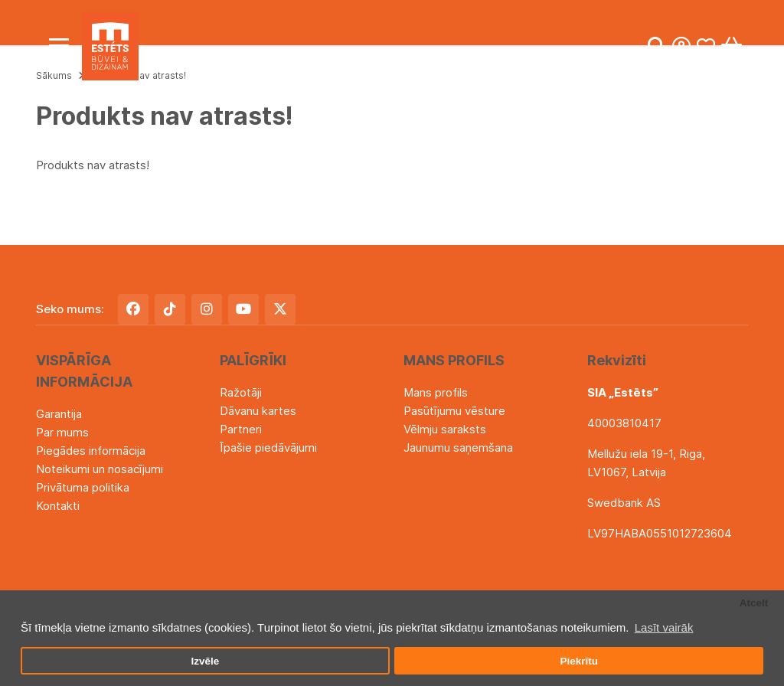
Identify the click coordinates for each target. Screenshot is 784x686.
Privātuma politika (83, 487)
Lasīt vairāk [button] (664, 627)
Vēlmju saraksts (445, 429)
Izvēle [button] (205, 661)
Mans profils (436, 392)
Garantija (59, 414)
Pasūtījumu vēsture (454, 411)
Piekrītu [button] (579, 661)
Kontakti (58, 506)
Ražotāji (241, 392)
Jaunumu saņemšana (458, 448)
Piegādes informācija (91, 451)
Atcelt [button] (754, 603)
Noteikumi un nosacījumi (100, 469)
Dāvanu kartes (258, 411)
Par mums (62, 432)
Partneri (241, 429)
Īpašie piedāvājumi (268, 448)
